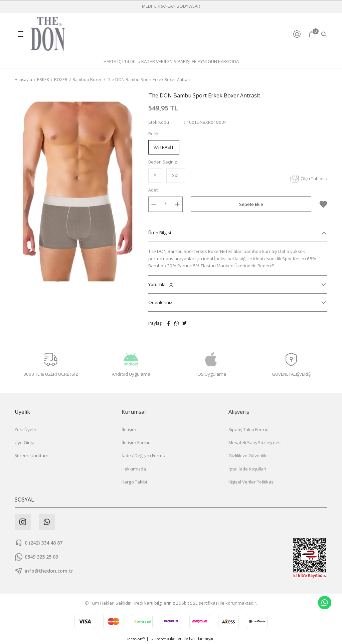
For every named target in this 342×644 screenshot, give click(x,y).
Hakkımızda (134, 469)
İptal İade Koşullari (247, 469)
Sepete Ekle (251, 205)
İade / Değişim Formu (143, 456)
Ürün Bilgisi (160, 233)
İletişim (129, 430)
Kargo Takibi (134, 482)
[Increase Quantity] (177, 205)
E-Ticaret (158, 639)
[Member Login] (298, 34)
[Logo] (48, 34)
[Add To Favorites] (323, 205)
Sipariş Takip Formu (248, 430)
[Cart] (312, 34)
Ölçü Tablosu (309, 179)
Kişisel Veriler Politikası (251, 482)
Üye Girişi (24, 443)
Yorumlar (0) (161, 285)
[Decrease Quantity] (154, 205)
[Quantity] (165, 205)
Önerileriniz (160, 303)
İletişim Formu (136, 443)
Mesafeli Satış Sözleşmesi (255, 443)
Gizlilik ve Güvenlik (247, 456)
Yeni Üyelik (26, 430)
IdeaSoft (136, 639)
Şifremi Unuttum (32, 456)
